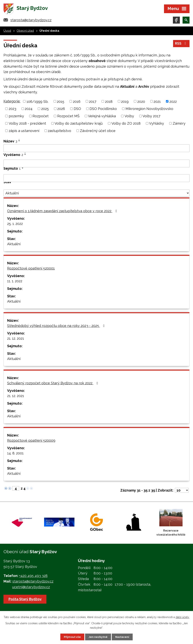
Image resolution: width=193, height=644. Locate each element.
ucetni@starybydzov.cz (31, 588)
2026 (61, 109)
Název (10, 142)
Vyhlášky (157, 124)
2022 (173, 102)
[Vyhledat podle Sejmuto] (96, 179)
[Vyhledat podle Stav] (96, 194)
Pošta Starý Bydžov (25, 600)
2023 (12, 109)
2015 (61, 102)
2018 (109, 102)
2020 (141, 102)
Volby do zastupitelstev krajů (79, 124)
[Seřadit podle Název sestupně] (19, 142)
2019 (125, 102)
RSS (181, 44)
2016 (77, 102)
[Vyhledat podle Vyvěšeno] (96, 164)
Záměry (179, 124)
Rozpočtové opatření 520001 (31, 269)
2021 (157, 102)
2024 (29, 109)
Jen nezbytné (98, 637)
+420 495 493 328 (33, 576)
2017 (93, 102)
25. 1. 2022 (15, 224)
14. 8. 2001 (15, 454)
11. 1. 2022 (15, 282)
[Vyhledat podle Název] (96, 149)
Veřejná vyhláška (102, 117)
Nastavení (122, 637)
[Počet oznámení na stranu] (182, 491)
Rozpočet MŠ (68, 117)
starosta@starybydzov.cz (31, 21)
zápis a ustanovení (24, 131)
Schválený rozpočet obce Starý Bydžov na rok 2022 (53, 384)
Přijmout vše (72, 637)
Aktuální (14, 245)
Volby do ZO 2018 (126, 124)
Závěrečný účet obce (98, 131)
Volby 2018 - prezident (27, 124)
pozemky (16, 117)
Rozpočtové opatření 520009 (31, 441)
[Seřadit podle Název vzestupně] (19, 140)
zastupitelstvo (59, 131)
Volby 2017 (151, 117)
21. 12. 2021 (16, 339)
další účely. (183, 617)
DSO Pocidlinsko (103, 109)
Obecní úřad (25, 31)
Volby (129, 117)
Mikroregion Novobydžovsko (149, 109)
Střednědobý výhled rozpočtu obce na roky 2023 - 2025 (57, 326)
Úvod (7, 31)
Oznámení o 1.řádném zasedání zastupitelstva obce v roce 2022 (63, 212)
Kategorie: (12, 102)
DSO (77, 109)
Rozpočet (41, 117)
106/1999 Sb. (37, 102)
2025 (45, 109)
